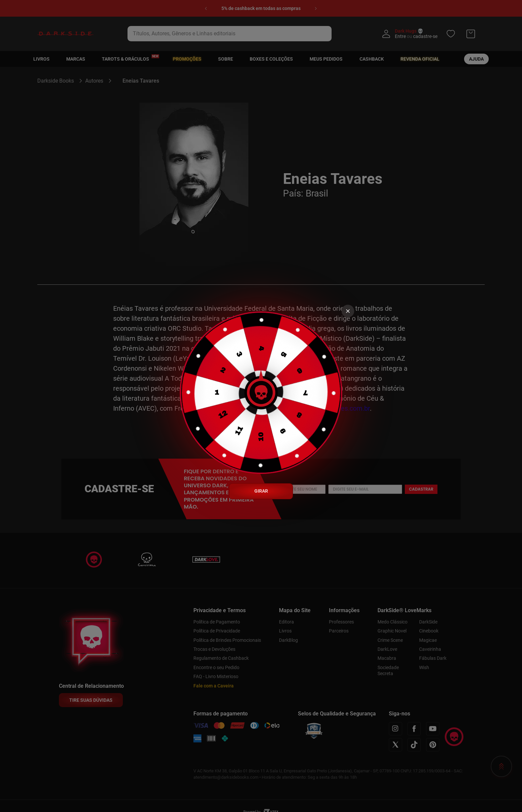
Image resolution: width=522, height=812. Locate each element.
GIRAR (261, 491)
